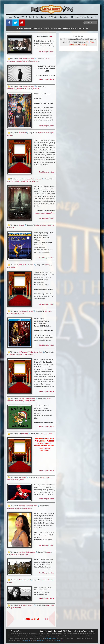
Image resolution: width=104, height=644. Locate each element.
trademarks (40, 641)
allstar (49, 398)
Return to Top (16, 631)
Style (43, 29)
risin (20, 608)
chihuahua (11, 480)
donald (27, 401)
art (44, 133)
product (10, 135)
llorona (12, 228)
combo (17, 480)
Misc (20, 133)
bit (8, 355)
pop (53, 133)
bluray (47, 265)
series (17, 555)
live (26, 355)
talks (30, 508)
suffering (35, 181)
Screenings (65, 17)
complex (10, 555)
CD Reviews (23, 352)
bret (16, 401)
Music (29, 17)
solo (30, 181)
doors (52, 605)
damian (44, 580)
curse (44, 225)
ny (32, 89)
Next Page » (51, 618)
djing (19, 508)
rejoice (26, 181)
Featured (65, 29)
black (49, 311)
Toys (55, 29)
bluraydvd (48, 477)
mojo (11, 608)
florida (49, 225)
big (46, 311)
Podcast (72, 29)
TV (23, 17)
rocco (11, 582)
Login (93, 631)
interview (50, 580)
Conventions (36, 29)
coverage (19, 61)
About (94, 17)
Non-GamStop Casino (82, 29)
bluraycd (12, 355)
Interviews (22, 179)
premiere (36, 89)
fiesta (22, 480)
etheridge (19, 355)
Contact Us (85, 17)
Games (44, 17)
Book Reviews (23, 311)
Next (46, 619)
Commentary (28, 29)
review (13, 267)
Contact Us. (59, 641)
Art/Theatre (54, 17)
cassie (49, 552)
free (53, 225)
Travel (60, 29)
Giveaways (75, 17)
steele (22, 555)
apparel (40, 133)
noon (28, 89)
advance (39, 225)
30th (48, 59)
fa (45, 433)
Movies (17, 17)
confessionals (12, 89)
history (13, 314)
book (9, 314)
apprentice (11, 401)
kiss (47, 133)
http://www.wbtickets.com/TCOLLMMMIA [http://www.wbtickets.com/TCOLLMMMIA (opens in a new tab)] (48, 213)
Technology (49, 29)
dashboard (20, 89)
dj (16, 508)
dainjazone (11, 508)
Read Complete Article (47, 52)
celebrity (21, 401)
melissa (31, 355)
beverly (42, 477)
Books (37, 17)
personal (21, 314)
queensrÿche (18, 181)
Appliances (19, 29)
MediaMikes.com (54, 631)
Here (50, 36)
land (9, 267)
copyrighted (27, 641)
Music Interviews (36, 179)
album (9, 181)
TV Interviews (30, 398)
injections (26, 61)
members (35, 61)
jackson (32, 401)
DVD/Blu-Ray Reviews (26, 265)
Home (10, 17)
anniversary (11, 61)
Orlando (21, 225)
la (30, 61)
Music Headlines (29, 59)
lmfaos (25, 508)
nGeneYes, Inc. (84, 631)
